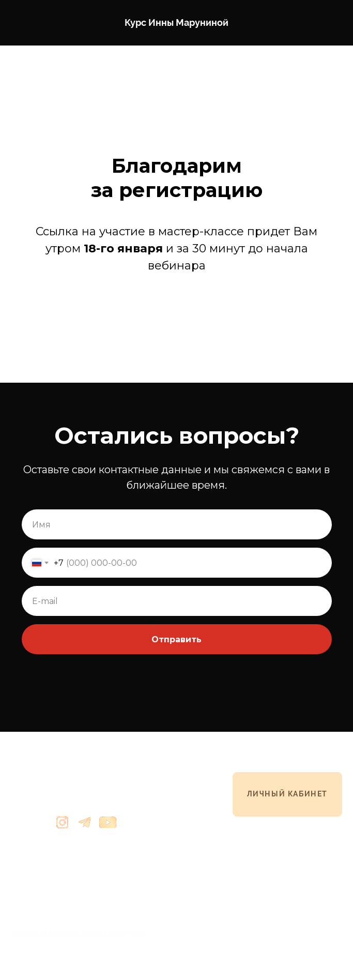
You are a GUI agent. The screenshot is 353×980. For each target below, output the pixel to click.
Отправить (177, 639)
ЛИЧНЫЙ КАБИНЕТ (287, 794)
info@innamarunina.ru (45, 843)
